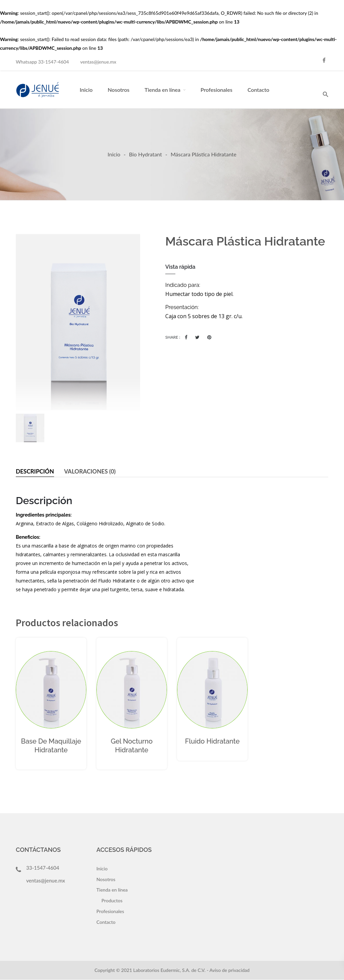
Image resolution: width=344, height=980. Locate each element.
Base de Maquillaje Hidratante (51, 746)
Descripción (36, 472)
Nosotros (119, 90)
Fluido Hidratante (212, 742)
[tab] (36, 472)
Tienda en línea (162, 90)
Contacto (259, 90)
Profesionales (217, 90)
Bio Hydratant (145, 154)
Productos (112, 901)
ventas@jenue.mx (98, 62)
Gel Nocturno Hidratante (132, 746)
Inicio (86, 90)
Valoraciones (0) (93, 472)
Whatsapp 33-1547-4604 (42, 62)
